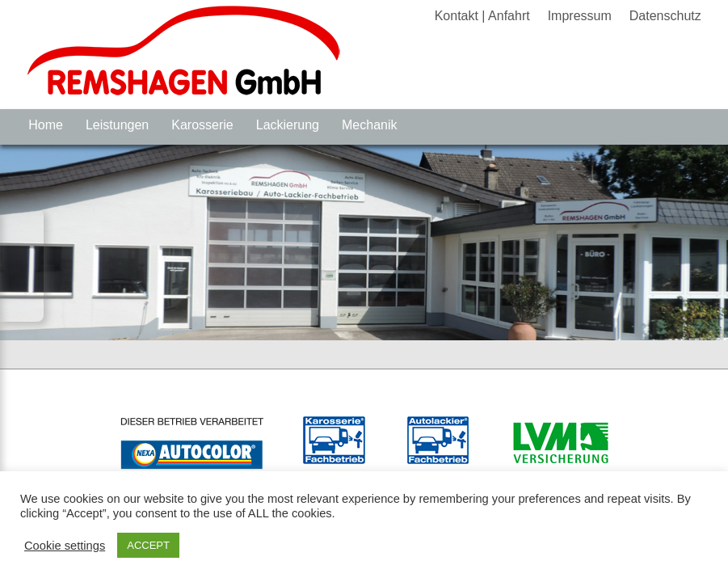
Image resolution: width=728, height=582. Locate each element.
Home (46, 125)
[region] (364, 242)
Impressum (580, 16)
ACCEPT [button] (148, 545)
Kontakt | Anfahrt (482, 16)
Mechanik (369, 125)
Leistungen (117, 125)
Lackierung (288, 125)
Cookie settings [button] (65, 546)
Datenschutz (665, 16)
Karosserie (202, 125)
